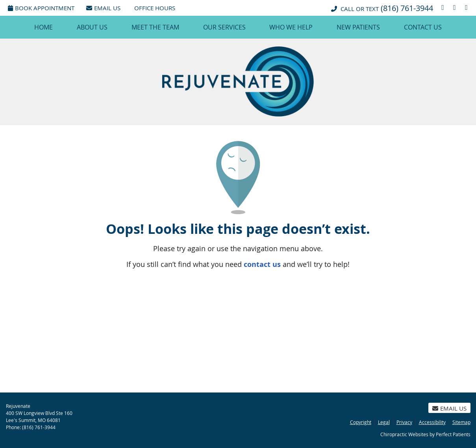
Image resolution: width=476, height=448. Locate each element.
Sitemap (461, 422)
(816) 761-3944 (407, 8)
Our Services (224, 27)
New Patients (358, 27)
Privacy (404, 422)
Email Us (103, 8)
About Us (92, 27)
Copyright (361, 422)
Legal (384, 422)
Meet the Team (155, 27)
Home (44, 27)
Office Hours (155, 8)
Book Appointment (41, 8)
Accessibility (432, 422)
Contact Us (423, 27)
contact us (262, 264)
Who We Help (291, 27)
